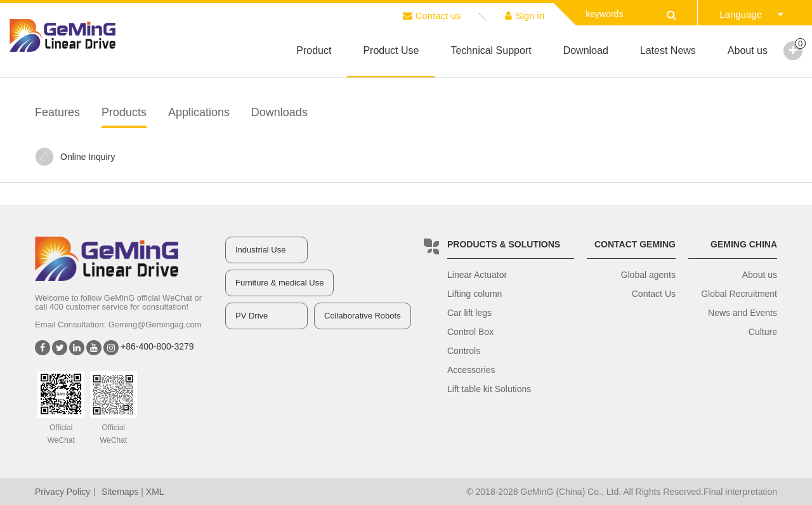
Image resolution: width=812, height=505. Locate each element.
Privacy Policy (62, 492)
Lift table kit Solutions (489, 389)
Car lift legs (469, 313)
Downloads (279, 112)
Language (751, 14)
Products (124, 112)
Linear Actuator (477, 275)
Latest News (668, 50)
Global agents (648, 275)
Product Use (391, 50)
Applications (199, 112)
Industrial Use (260, 250)
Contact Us (654, 294)
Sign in (525, 16)
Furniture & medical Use (279, 283)
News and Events (743, 313)
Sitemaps (120, 492)
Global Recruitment (739, 294)
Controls (464, 351)
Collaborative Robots (363, 316)
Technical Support (491, 50)
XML (155, 492)
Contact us (432, 16)
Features (57, 112)
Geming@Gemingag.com (155, 325)
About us (748, 50)
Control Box (470, 332)
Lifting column (475, 294)
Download (586, 50)
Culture (763, 332)
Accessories (471, 370)
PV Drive (252, 316)
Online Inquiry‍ (75, 157)
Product (314, 50)
